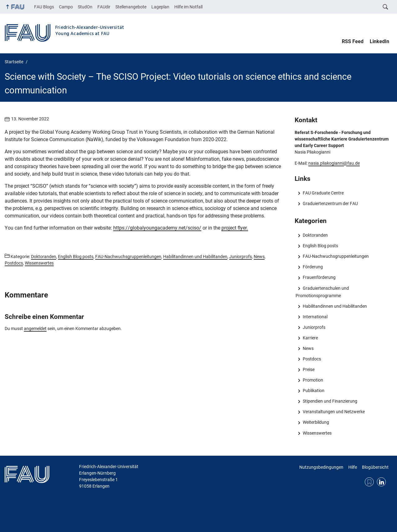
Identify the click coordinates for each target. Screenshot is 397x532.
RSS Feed (353, 41)
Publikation (314, 391)
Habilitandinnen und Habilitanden (335, 306)
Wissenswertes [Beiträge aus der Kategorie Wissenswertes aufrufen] (39, 263)
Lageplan (160, 7)
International (315, 317)
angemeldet (35, 329)
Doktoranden (315, 235)
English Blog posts (320, 246)
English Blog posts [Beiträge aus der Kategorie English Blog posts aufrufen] (76, 257)
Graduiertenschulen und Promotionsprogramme (322, 292)
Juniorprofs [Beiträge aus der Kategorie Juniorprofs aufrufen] (241, 257)
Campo (66, 7)
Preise (309, 369)
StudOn (85, 7)
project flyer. (235, 228)
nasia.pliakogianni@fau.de (334, 163)
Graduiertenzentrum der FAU (330, 203)
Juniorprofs (314, 327)
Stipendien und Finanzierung (330, 401)
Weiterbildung (316, 422)
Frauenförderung (319, 277)
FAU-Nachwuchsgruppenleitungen (336, 256)
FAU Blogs (44, 7)
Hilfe (353, 467)
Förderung (313, 267)
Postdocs (312, 359)
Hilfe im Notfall (188, 7)
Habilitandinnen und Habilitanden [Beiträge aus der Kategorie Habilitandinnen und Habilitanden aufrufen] (195, 257)
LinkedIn (379, 41)
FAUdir (104, 7)
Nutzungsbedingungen (321, 467)
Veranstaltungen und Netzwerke (334, 412)
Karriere (310, 338)
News (308, 348)
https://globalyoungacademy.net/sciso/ (157, 228)
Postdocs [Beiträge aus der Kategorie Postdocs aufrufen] (14, 263)
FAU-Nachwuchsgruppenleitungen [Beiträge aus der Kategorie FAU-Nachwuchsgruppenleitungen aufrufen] (128, 257)
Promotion (313, 380)
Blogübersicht (375, 467)
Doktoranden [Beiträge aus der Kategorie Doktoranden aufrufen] (44, 257)
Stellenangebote (131, 7)
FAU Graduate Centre (323, 193)
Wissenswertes (317, 433)
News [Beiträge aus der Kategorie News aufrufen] (259, 257)
